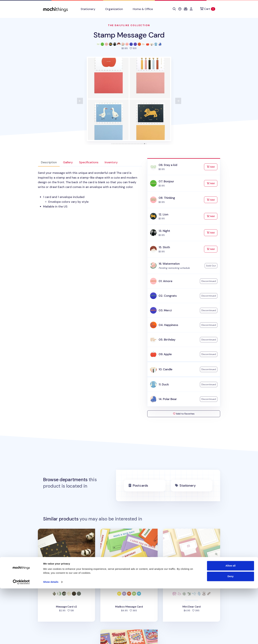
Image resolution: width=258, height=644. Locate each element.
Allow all (231, 621)
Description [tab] (49, 162)
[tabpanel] (90, 190)
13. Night (164, 231)
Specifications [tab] (89, 162)
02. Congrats (168, 296)
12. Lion (163, 214)
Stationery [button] (88, 9)
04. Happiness (168, 325)
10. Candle (166, 369)
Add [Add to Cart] (212, 167)
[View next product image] (178, 101)
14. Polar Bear (168, 399)
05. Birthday (167, 340)
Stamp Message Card (129, 35)
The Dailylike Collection (129, 25)
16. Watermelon (169, 264)
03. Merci (165, 310)
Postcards (140, 485)
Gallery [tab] (68, 162)
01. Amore (165, 281)
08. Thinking (167, 198)
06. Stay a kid (168, 165)
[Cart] (208, 9)
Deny (231, 632)
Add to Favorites (184, 414)
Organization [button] (114, 9)
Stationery (187, 485)
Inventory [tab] (111, 162)
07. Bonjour (166, 181)
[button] (174, 9)
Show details (51, 638)
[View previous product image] (80, 101)
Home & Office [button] (143, 9)
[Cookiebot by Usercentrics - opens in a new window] (21, 638)
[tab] (112, 144)
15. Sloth (164, 247)
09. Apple (165, 354)
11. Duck (164, 384)
